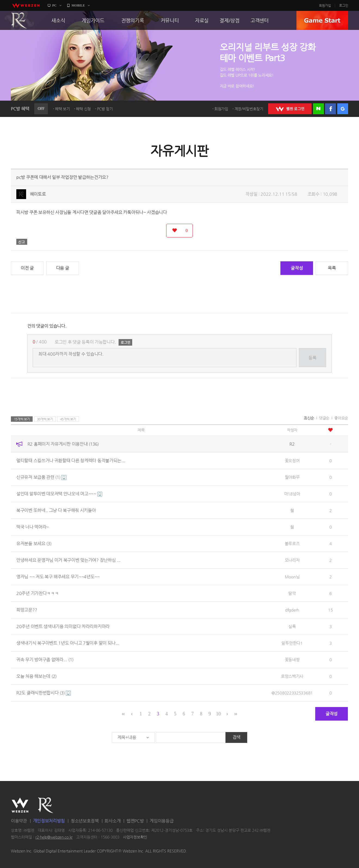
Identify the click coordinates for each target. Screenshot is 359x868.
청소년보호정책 (85, 821)
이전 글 (27, 268)
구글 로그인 (343, 109)
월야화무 (292, 477)
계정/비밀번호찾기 (249, 109)
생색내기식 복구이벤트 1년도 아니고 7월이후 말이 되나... (68, 643)
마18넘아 (292, 494)
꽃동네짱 (292, 660)
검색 (236, 737)
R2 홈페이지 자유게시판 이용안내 (63, 444)
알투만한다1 (292, 643)
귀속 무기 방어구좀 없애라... (45, 660)
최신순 (309, 418)
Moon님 (292, 577)
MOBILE (78, 5)
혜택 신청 (83, 109)
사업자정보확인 (135, 837)
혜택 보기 (62, 109)
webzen (26, 5)
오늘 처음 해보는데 (36, 676)
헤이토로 (38, 194)
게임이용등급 (162, 821)
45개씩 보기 (68, 419)
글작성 (297, 268)
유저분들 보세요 (34, 543)
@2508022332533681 (292, 693)
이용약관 (19, 821)
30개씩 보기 (45, 419)
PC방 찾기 (105, 109)
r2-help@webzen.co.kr (54, 837)
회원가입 (325, 5)
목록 (332, 268)
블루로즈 (292, 543)
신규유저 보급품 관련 (41, 477)
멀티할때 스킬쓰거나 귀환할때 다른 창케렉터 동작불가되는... (71, 461)
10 (218, 714)
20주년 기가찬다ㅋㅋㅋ (37, 593)
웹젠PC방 (135, 821)
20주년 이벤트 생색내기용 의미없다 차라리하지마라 (63, 626)
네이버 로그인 (318, 109)
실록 (292, 626)
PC (54, 5)
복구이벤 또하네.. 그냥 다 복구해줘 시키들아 (56, 510)
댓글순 (324, 418)
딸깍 (292, 593)
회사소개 (112, 821)
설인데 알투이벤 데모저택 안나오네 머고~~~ (59, 494)
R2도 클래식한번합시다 (44, 693)
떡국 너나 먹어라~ (33, 527)
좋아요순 (341, 418)
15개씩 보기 (22, 419)
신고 (22, 242)
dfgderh (292, 610)
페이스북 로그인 (330, 109)
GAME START (322, 20)
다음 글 (63, 268)
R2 (19, 20)
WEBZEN (20, 805)
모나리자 (292, 560)
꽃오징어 (292, 461)
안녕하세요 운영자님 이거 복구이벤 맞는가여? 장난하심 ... (68, 560)
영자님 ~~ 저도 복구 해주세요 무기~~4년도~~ (58, 577)
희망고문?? (27, 610)
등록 (312, 358)
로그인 (344, 5)
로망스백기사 (292, 676)
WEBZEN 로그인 (290, 109)
